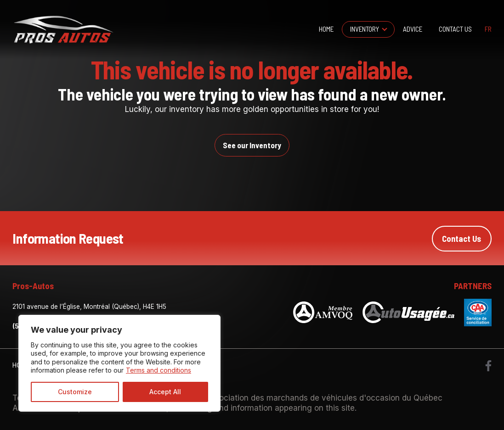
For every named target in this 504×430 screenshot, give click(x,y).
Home (326, 29)
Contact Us (455, 29)
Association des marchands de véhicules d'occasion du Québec (324, 397)
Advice (413, 29)
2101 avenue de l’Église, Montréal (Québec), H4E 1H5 (89, 306)
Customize (75, 392)
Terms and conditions (159, 370)
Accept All (165, 392)
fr (488, 29)
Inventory (365, 29)
